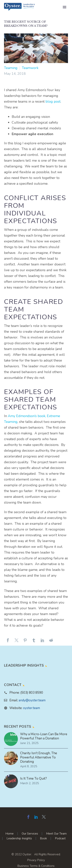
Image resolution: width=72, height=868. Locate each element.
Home (10, 834)
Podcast (60, 838)
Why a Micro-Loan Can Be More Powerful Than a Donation (44, 736)
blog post (53, 101)
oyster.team (31, 708)
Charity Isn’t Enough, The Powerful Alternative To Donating (39, 757)
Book (43, 838)
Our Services (30, 834)
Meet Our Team (56, 834)
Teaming (11, 68)
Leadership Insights (19, 838)
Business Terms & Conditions (36, 866)
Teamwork (30, 68)
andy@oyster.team (32, 700)
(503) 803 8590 (32, 693)
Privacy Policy (36, 860)
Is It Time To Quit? (34, 779)
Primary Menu (65, 7)
